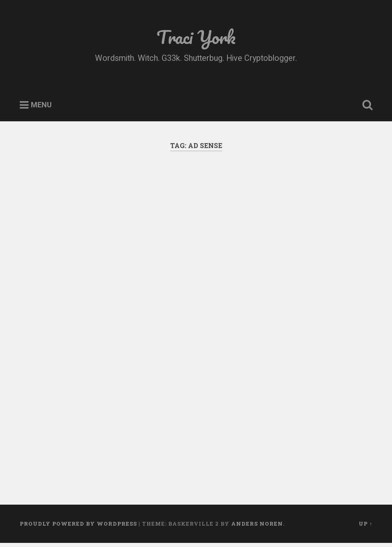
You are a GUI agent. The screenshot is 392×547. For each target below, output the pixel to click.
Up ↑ (365, 524)
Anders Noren (257, 524)
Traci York (196, 37)
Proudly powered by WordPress (78, 524)
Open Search (366, 105)
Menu (41, 105)
